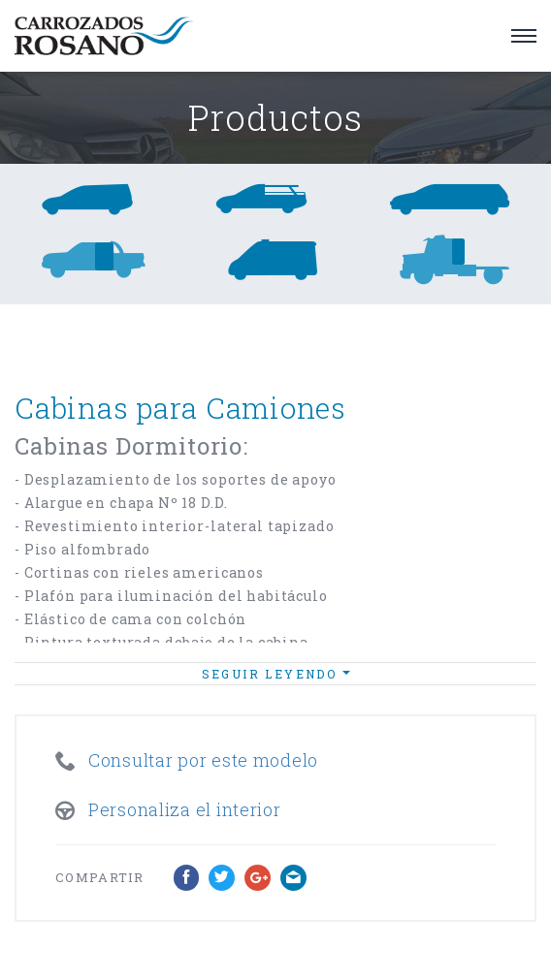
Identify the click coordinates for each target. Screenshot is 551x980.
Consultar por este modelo (203, 760)
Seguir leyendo (276, 674)
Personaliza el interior (185, 809)
